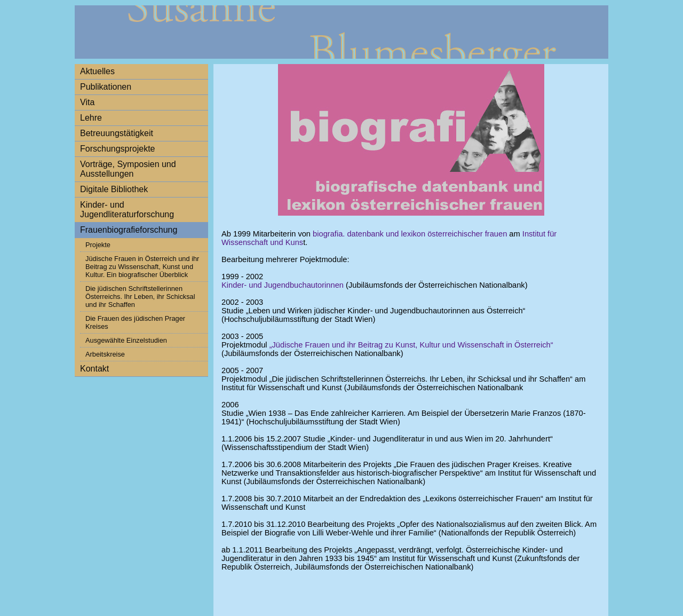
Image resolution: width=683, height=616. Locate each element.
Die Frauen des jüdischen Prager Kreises (135, 322)
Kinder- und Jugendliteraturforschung (127, 210)
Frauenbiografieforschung (129, 230)
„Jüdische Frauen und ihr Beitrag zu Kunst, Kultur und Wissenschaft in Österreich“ (411, 345)
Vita (87, 102)
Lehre (91, 118)
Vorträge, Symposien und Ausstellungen (128, 169)
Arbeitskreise (105, 354)
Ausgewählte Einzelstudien (126, 340)
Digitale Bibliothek (114, 189)
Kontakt (94, 369)
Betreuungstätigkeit (117, 133)
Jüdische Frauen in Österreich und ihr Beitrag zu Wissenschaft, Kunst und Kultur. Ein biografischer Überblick (142, 267)
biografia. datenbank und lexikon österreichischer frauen (410, 234)
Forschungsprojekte (118, 149)
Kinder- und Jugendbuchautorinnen (283, 285)
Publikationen (106, 87)
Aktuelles (97, 71)
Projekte (98, 245)
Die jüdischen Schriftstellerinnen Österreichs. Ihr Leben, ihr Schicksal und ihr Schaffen (140, 297)
